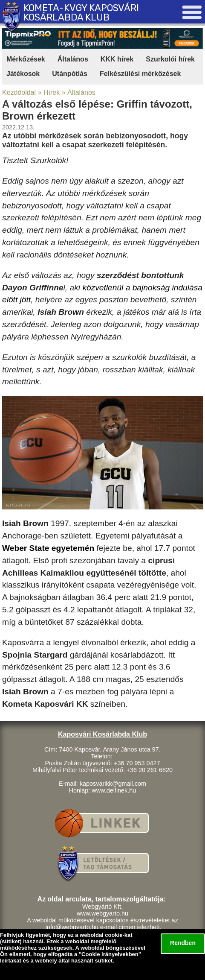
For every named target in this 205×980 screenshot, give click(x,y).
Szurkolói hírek (170, 59)
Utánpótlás (70, 74)
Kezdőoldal (19, 92)
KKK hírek (117, 59)
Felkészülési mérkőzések (140, 74)
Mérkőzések (26, 59)
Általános (73, 59)
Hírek (52, 92)
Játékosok (23, 74)
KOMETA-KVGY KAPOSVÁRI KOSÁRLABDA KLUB (81, 13)
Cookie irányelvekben (110, 954)
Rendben (183, 943)
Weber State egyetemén (48, 548)
